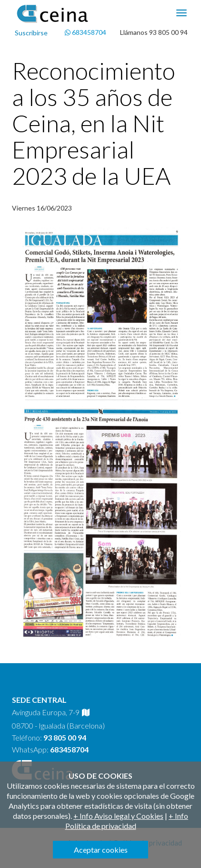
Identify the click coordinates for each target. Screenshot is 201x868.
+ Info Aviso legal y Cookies (118, 816)
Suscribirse (31, 33)
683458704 (85, 32)
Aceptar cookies (101, 850)
